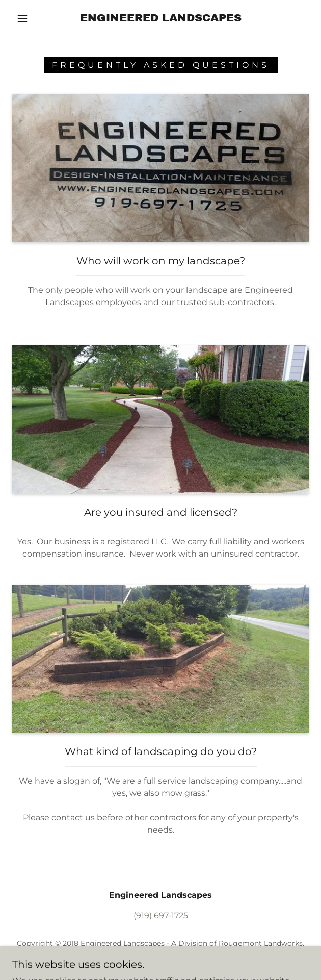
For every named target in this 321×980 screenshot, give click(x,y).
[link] (160, 18)
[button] (27, 18)
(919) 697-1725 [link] (161, 915)
